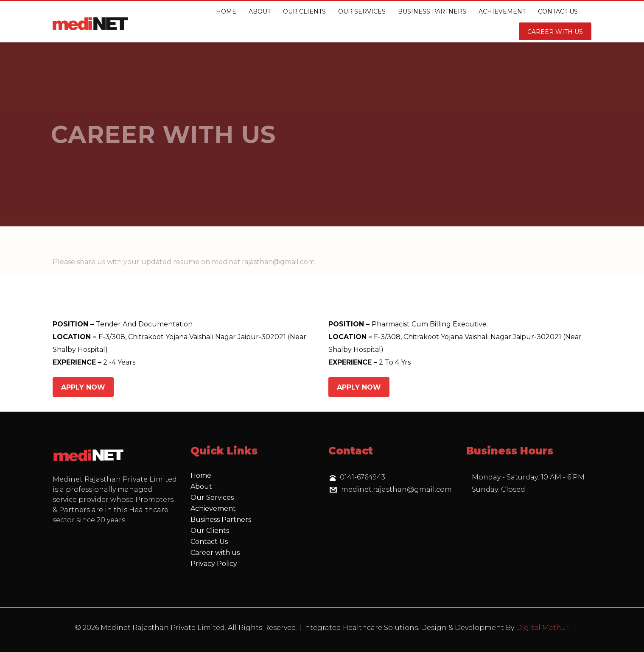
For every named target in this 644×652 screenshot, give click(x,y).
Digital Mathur (542, 628)
